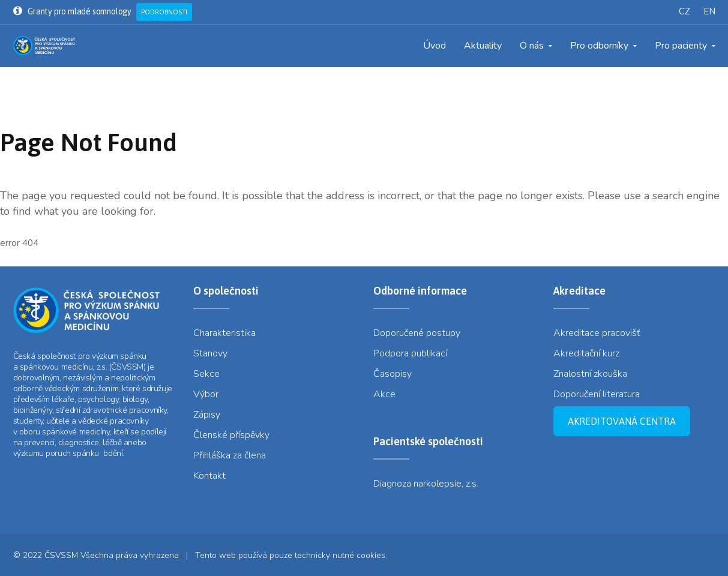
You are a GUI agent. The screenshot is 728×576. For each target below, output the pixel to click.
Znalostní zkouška (590, 374)
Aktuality (483, 46)
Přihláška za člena (230, 455)
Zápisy (207, 415)
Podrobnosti (164, 12)
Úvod (435, 46)
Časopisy (393, 374)
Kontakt (209, 476)
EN (709, 11)
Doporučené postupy (417, 333)
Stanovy (210, 353)
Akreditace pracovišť (597, 333)
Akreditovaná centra (622, 421)
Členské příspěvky (231, 435)
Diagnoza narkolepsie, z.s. (426, 484)
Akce (384, 394)
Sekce (206, 374)
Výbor (206, 394)
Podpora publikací (410, 353)
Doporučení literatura (597, 394)
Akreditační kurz (586, 353)
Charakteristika (224, 333)
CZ (684, 11)
